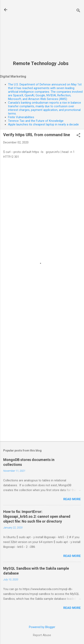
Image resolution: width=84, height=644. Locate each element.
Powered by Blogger (42, 627)
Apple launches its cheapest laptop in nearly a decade (43, 124)
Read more (72, 499)
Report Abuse (42, 635)
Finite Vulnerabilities (21, 117)
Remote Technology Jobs (41, 63)
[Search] (78, 11)
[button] (78, 136)
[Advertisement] (41, 33)
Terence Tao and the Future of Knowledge (36, 121)
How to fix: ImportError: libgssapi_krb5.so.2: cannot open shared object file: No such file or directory (37, 516)
